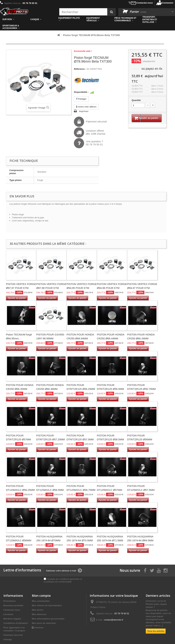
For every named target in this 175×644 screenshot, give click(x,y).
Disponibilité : (81, 92)
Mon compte (41, 596)
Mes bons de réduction (44, 623)
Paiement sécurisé (90, 122)
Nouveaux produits (13, 605)
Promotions (10, 601)
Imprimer (84, 111)
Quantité (136, 100)
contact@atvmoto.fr (114, 620)
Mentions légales (12, 619)
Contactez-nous (145, 3)
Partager (81, 99)
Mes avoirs (38, 610)
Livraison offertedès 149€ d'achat (90, 132)
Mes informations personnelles (48, 619)
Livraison (8, 614)
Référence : (80, 69)
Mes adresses (39, 614)
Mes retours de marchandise (47, 605)
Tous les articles (156, 631)
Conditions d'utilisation (16, 623)
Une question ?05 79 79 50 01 (88, 143)
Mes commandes (41, 601)
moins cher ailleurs (86, 107)
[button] (126, 19)
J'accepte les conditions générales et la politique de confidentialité (63, 580)
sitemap (8, 639)
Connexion (168, 3)
